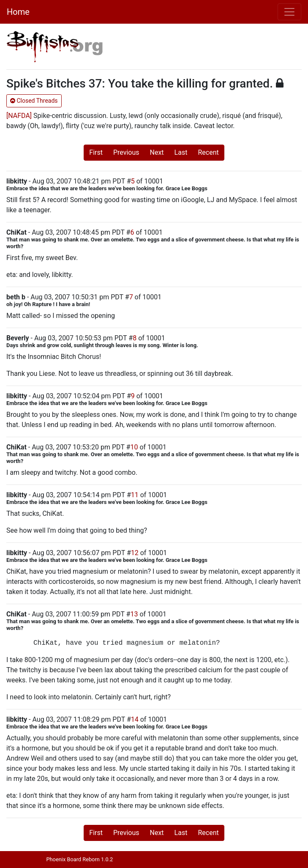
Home (18, 12)
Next (157, 152)
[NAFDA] (19, 116)
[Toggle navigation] (289, 12)
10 (134, 447)
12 (135, 553)
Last (181, 152)
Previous (126, 152)
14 (135, 719)
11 (135, 495)
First (96, 152)
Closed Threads (34, 101)
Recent (208, 152)
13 (134, 614)
